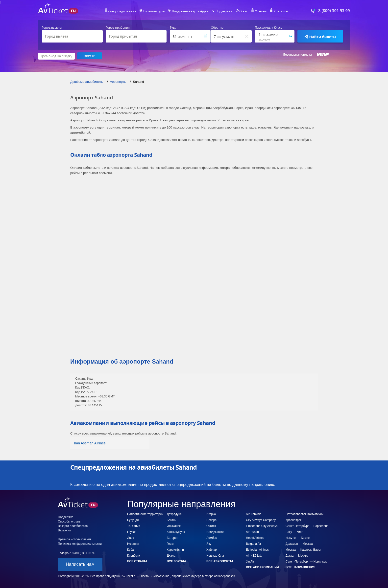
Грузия (132, 532)
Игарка (211, 514)
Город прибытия (118, 28)
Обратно (217, 28)
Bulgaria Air (254, 544)
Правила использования (75, 539)
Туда (173, 28)
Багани (172, 520)
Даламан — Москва (299, 544)
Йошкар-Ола (215, 555)
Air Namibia (254, 514)
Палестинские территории (145, 514)
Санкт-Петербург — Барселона (307, 526)
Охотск (211, 526)
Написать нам (80, 564)
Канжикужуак (176, 532)
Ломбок (211, 538)
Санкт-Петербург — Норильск (306, 561)
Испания (133, 544)
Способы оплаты (70, 521)
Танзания (134, 526)
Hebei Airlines (255, 538)
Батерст (172, 538)
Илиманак (174, 526)
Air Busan (252, 532)
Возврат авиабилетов (73, 526)
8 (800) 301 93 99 (334, 11)
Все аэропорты (220, 561)
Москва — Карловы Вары (303, 549)
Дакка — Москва (297, 555)
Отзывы (259, 11)
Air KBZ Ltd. (254, 555)
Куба (130, 549)
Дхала (171, 555)
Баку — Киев (294, 532)
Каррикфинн (175, 549)
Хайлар (212, 549)
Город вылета (52, 28)
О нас (242, 11)
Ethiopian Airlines (257, 549)
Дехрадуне (174, 514)
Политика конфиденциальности (80, 544)
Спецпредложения (124, 11)
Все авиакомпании (262, 567)
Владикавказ (215, 532)
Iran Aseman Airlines (90, 443)
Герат (171, 544)
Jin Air (250, 561)
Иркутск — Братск (298, 538)
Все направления (300, 567)
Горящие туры (155, 11)
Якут (210, 544)
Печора (211, 520)
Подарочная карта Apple (190, 11)
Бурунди (133, 520)
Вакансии (64, 530)
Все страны (137, 561)
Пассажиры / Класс (268, 28)
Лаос (131, 538)
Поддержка (223, 11)
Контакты (279, 11)
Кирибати (134, 555)
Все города (176, 561)
